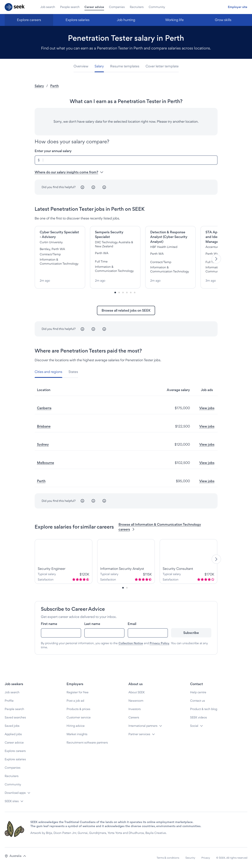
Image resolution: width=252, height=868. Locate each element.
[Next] (216, 259)
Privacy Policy (159, 643)
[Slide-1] (119, 293)
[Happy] (104, 187)
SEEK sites (12, 801)
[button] (15, 856)
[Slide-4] (131, 293)
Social (194, 726)
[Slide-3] (127, 293)
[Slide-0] (115, 293)
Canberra (44, 408)
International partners (143, 726)
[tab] (83, 66)
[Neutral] (93, 187)
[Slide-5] (135, 293)
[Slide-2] (123, 293)
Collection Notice (131, 643)
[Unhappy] (83, 187)
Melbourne (46, 463)
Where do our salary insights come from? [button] (69, 172)
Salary (39, 86)
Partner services (139, 734)
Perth (54, 86)
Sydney (43, 444)
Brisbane (44, 426)
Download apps (15, 793)
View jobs (207, 408)
